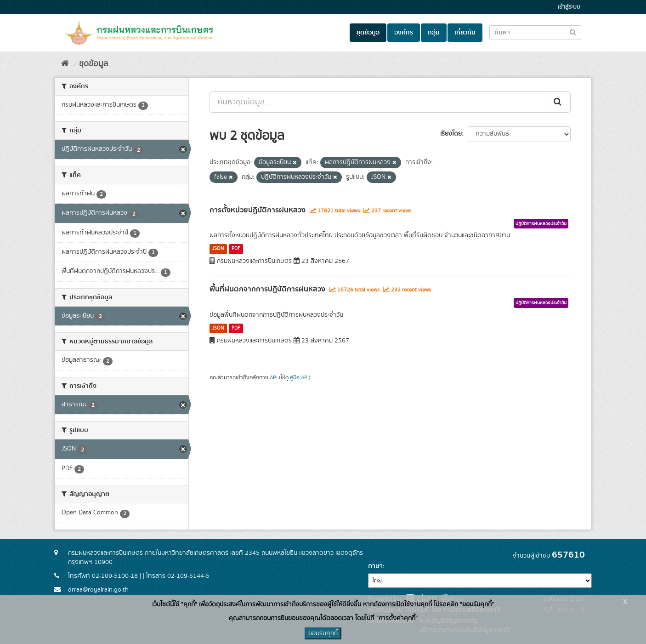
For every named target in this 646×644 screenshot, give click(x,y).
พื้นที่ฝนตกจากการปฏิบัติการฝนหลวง (267, 289)
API (274, 378)
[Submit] (558, 102)
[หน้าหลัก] (65, 64)
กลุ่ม (434, 33)
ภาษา (375, 566)
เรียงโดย (451, 134)
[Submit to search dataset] (573, 32)
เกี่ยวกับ (465, 33)
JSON (218, 249)
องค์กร (404, 33)
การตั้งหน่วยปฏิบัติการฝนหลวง (258, 210)
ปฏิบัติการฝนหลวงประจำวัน (541, 224)
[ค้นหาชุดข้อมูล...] (378, 102)
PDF (236, 249)
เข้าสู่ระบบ (569, 7)
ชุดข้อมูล (368, 33)
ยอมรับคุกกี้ (323, 633)
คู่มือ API (299, 378)
